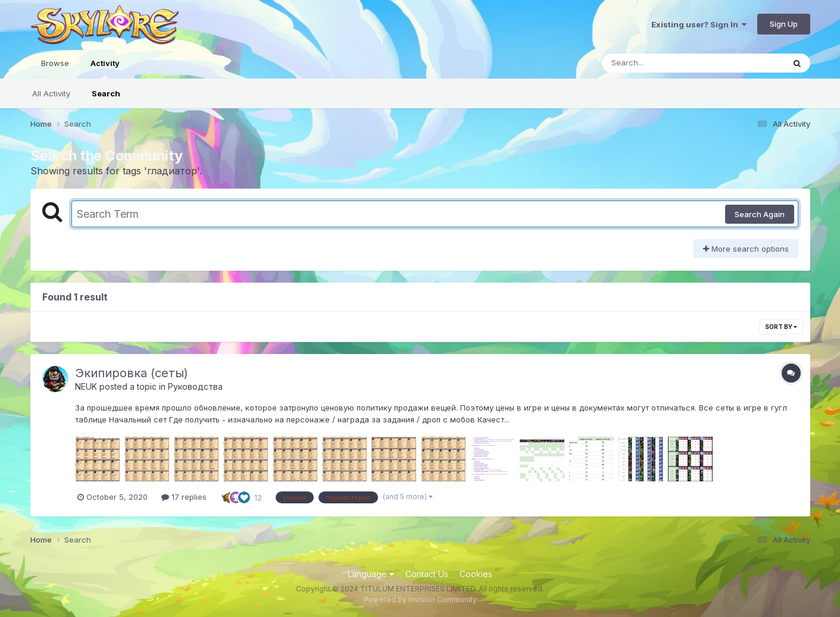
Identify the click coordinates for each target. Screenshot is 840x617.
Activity (105, 68)
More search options (746, 249)
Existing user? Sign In (699, 24)
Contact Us (427, 574)
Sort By (781, 327)
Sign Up (784, 24)
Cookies (476, 574)
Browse (55, 63)
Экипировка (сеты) (132, 373)
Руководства (195, 386)
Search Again (760, 214)
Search (106, 93)
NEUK (86, 386)
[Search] (661, 63)
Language (371, 574)
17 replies (184, 497)
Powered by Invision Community (420, 599)
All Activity (51, 93)
